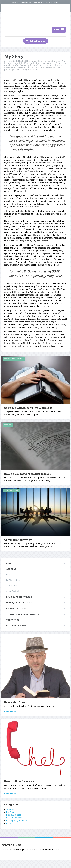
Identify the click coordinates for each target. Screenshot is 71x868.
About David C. (13, 592)
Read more (10, 713)
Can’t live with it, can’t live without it (28, 409)
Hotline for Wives (16, 627)
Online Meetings (36, 42)
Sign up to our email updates (23, 615)
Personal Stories (16, 610)
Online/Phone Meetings (19, 604)
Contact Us (13, 621)
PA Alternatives (13, 581)
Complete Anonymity (18, 541)
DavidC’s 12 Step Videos (19, 598)
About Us (11, 570)
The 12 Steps (12, 587)
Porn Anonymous (11, 492)
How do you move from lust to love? (28, 475)
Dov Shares (11, 813)
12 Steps (10, 810)
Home (9, 564)
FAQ (8, 576)
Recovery (8, 426)
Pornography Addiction (14, 360)
